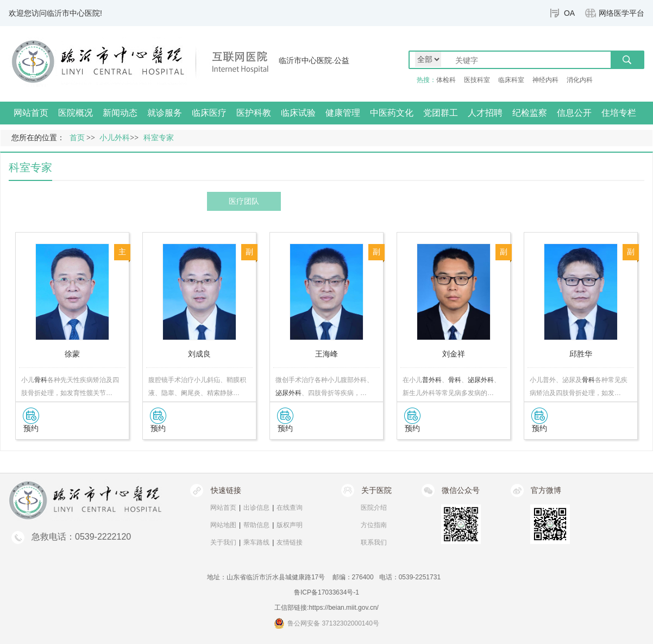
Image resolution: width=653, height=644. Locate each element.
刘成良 (199, 354)
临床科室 (511, 80)
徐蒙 (72, 354)
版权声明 (290, 525)
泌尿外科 (288, 393)
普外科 (432, 380)
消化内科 (580, 80)
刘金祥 (454, 354)
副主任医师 (249, 254)
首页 (77, 138)
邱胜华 (581, 354)
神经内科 (545, 80)
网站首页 (31, 113)
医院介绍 (374, 508)
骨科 (41, 380)
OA (569, 13)
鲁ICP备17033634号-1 (326, 592)
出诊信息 (256, 508)
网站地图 (223, 525)
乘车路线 (256, 542)
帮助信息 (256, 525)
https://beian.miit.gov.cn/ (344, 608)
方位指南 (374, 525)
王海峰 (326, 354)
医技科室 (477, 80)
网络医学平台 (621, 13)
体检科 (446, 80)
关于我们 (223, 542)
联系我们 (374, 542)
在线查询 (290, 508)
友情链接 (290, 542)
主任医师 (122, 254)
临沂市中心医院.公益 (314, 60)
